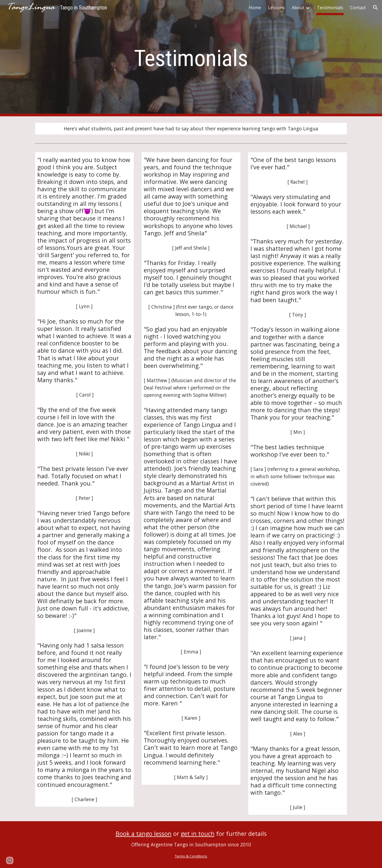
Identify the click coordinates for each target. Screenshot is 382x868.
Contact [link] (358, 8)
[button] (376, 8)
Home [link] (255, 8)
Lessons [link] (276, 8)
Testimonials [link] (330, 8)
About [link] (298, 8)
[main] (191, 58)
